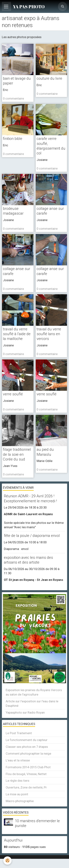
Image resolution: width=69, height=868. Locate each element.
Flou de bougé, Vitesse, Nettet (26, 774)
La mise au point (17, 794)
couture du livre (49, 78)
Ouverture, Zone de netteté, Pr (26, 787)
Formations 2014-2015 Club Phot (28, 767)
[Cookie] (7, 861)
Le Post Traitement (19, 733)
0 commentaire (13, 98)
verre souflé (13, 394)
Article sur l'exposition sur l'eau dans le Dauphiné (32, 703)
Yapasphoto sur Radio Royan (25, 712)
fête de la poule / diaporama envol (32, 536)
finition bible (13, 139)
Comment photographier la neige (28, 754)
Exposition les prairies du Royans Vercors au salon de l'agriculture (34, 692)
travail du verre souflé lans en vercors (49, 334)
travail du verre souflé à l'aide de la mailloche (17, 334)
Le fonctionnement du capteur (27, 740)
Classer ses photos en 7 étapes (27, 747)
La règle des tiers (17, 781)
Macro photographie (20, 801)
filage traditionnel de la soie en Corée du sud (17, 454)
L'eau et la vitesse (18, 760)
